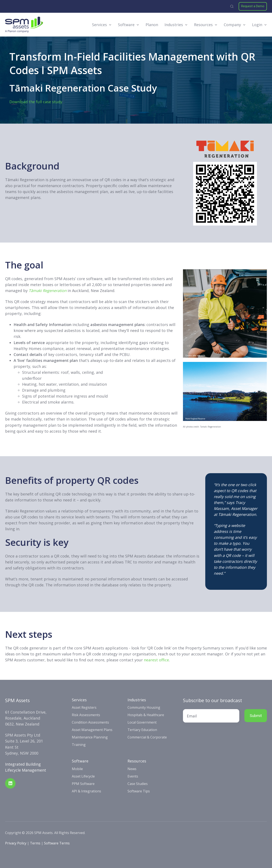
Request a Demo (253, 6)
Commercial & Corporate (147, 737)
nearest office (156, 660)
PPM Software (83, 784)
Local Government (142, 722)
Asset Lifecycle (83, 776)
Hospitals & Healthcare (146, 715)
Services (99, 25)
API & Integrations (86, 791)
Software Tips (139, 791)
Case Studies (138, 784)
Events (133, 776)
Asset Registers (84, 707)
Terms (35, 843)
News (132, 769)
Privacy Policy (16, 843)
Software (126, 25)
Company (232, 25)
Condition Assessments (90, 722)
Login (257, 25)
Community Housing (144, 707)
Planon (152, 25)
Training (79, 745)
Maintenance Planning (90, 737)
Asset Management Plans (92, 730)
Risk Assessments (86, 715)
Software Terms (57, 843)
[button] (232, 6)
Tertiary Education (142, 730)
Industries (174, 25)
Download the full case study (36, 102)
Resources (203, 25)
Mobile (77, 769)
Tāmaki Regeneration (48, 291)
